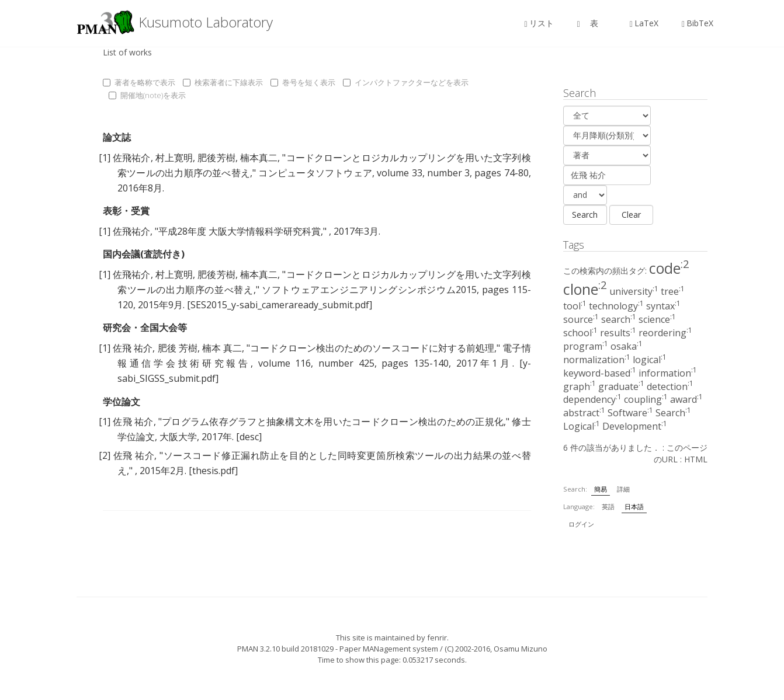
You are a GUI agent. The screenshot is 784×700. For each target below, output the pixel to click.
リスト (539, 23)
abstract (584, 413)
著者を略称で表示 (139, 82)
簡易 (601, 489)
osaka (627, 346)
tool (575, 306)
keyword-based (600, 373)
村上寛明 (174, 158)
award (686, 399)
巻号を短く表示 (303, 82)
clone (585, 289)
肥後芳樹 (216, 158)
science (657, 319)
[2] (105, 455)
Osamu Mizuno (521, 649)
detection (670, 386)
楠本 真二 (222, 348)
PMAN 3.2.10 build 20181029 (285, 649)
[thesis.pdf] (213, 471)
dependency (592, 399)
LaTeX (644, 23)
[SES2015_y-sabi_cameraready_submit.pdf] (280, 305)
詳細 (623, 489)
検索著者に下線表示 (223, 82)
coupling (646, 399)
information (668, 373)
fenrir (437, 638)
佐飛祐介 (131, 158)
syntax (663, 306)
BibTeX (698, 23)
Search (673, 413)
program (586, 346)
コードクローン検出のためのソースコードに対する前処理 (372, 348)
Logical (582, 426)
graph (580, 386)
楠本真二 (259, 158)
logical (650, 360)
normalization (597, 360)
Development (635, 426)
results (618, 333)
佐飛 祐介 (133, 348)
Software (630, 413)
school (580, 333)
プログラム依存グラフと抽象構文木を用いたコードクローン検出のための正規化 (333, 422)
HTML (696, 459)
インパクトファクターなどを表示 (406, 82)
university (634, 291)
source (581, 319)
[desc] (249, 437)
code (669, 268)
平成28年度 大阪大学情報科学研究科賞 (240, 231)
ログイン (581, 524)
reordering (665, 333)
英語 (608, 506)
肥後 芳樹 (178, 348)
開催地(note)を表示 (147, 95)
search (619, 319)
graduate (621, 386)
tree (673, 291)
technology (616, 306)
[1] (105, 158)
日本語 (634, 506)
